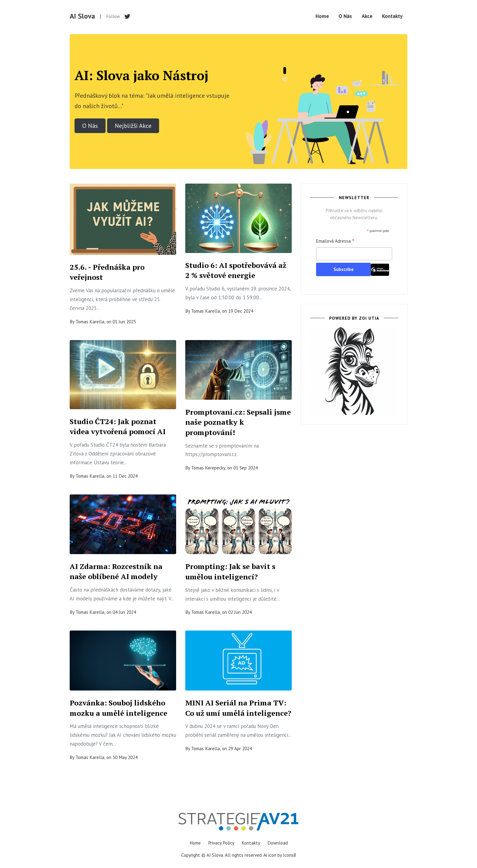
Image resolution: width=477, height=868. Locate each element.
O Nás (345, 16)
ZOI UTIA (369, 318)
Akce (367, 16)
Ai (265, 855)
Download (278, 843)
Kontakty (392, 16)
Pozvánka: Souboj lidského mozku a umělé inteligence (118, 708)
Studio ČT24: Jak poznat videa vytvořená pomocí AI (118, 427)
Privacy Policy (221, 843)
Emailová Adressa (335, 242)
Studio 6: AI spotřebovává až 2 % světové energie (236, 270)
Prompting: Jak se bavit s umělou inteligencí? (230, 571)
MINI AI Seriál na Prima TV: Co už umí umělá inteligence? (238, 708)
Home (322, 16)
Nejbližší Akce (133, 126)
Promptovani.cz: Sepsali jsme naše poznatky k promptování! (238, 422)
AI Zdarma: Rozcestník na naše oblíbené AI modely (116, 571)
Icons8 (289, 855)
